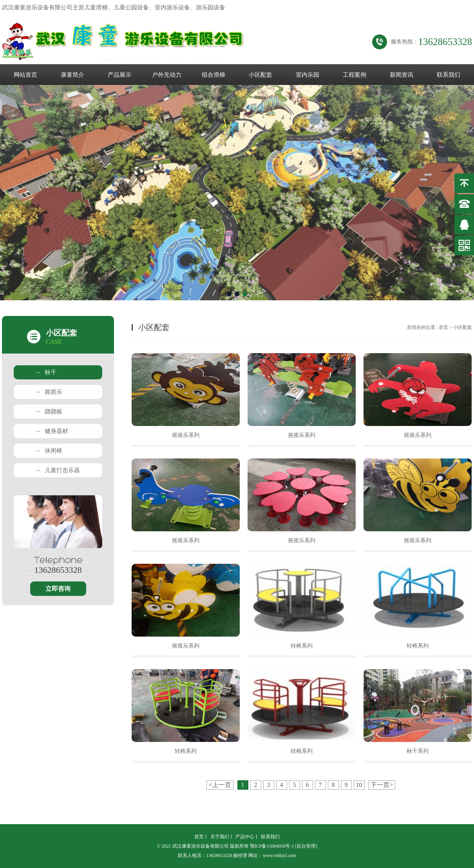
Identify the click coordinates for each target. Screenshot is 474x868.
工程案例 (355, 75)
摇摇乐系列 (186, 435)
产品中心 (245, 837)
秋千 (46, 372)
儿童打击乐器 (57, 470)
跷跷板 (49, 411)
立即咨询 (58, 589)
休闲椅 (49, 451)
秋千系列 (418, 751)
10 (359, 785)
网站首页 (25, 75)
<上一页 (220, 785)
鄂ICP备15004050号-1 (272, 846)
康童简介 (72, 75)
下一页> (382, 785)
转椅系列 (302, 646)
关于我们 (220, 837)
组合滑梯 (213, 75)
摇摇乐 (49, 392)
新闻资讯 (402, 75)
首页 (443, 327)
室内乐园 (308, 75)
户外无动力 (167, 75)
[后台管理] (306, 846)
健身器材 (52, 431)
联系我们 (449, 75)
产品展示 (119, 75)
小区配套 (261, 75)
